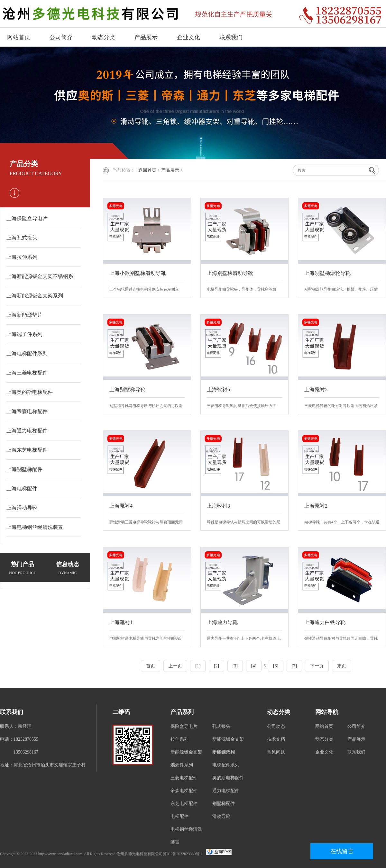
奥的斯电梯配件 (228, 778)
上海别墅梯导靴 (127, 389)
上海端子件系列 (24, 334)
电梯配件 (179, 816)
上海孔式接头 (22, 238)
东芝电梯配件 (184, 804)
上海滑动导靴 (22, 508)
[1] (198, 666)
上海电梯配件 (22, 488)
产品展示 (146, 37)
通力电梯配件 (226, 791)
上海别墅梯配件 (24, 469)
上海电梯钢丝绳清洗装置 (35, 527)
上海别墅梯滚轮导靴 (327, 273)
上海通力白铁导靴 (325, 622)
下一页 (317, 666)
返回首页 (147, 170)
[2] (216, 666)
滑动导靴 (221, 816)
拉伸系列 (179, 739)
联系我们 (231, 37)
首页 (151, 666)
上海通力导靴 (222, 622)
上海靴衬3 (218, 506)
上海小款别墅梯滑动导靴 (138, 273)
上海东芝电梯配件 (27, 450)
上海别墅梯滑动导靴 (230, 273)
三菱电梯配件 (184, 778)
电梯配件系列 (226, 765)
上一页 (175, 666)
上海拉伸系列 (22, 257)
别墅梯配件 (224, 804)
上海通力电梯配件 (27, 431)
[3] (235, 666)
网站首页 (19, 37)
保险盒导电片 (184, 726)
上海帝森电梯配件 (27, 411)
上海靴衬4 (121, 506)
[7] (294, 666)
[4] (254, 666)
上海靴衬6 (218, 389)
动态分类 (104, 37)
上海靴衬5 (316, 389)
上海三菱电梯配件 (27, 373)
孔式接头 (221, 726)
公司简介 (61, 37)
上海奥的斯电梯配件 (30, 392)
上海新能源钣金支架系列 (35, 296)
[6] (276, 666)
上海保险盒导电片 (27, 218)
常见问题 (276, 752)
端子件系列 (182, 765)
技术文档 (276, 739)
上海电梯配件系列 (27, 353)
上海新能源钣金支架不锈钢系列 (40, 280)
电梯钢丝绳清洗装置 (186, 836)
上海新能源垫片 (24, 315)
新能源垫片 (224, 752)
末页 (342, 666)
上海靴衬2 (316, 506)
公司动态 (276, 726)
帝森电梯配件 (184, 791)
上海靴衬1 (121, 622)
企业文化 (188, 37)
